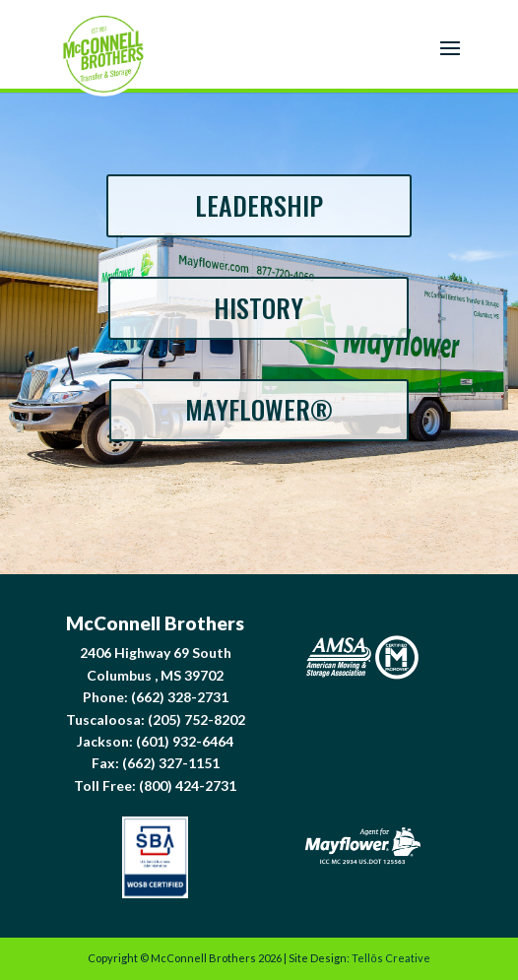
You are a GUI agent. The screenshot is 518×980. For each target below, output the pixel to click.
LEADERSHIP (259, 205)
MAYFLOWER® (259, 409)
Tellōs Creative (390, 958)
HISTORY (259, 308)
